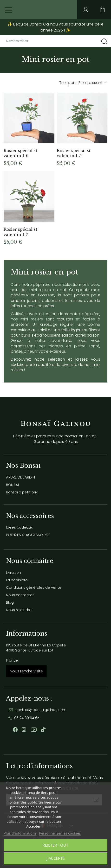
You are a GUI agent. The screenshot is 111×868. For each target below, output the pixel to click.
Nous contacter (20, 595)
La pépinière (17, 580)
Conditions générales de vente (34, 587)
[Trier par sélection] (93, 83)
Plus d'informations (20, 833)
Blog (10, 602)
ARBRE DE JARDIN (20, 477)
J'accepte (56, 858)
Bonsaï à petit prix (22, 492)
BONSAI (12, 485)
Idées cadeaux (19, 527)
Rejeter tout (55, 845)
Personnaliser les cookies (60, 833)
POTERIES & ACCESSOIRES (28, 535)
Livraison (13, 572)
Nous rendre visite (26, 671)
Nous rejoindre (19, 610)
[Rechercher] (44, 41)
